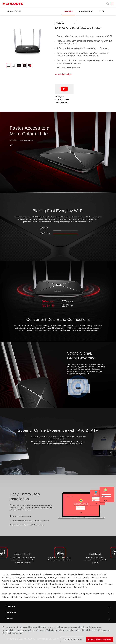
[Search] (108, 4)
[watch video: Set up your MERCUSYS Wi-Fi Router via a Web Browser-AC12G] (64, 89)
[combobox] (66, 23)
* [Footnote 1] (2, 574)
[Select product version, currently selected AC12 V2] (66, 23)
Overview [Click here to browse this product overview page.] (69, 11)
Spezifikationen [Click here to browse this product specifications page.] (86, 11)
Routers (11, 11)
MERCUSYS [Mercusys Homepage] (13, 4)
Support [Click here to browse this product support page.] (103, 11)
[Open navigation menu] (112, 4)
